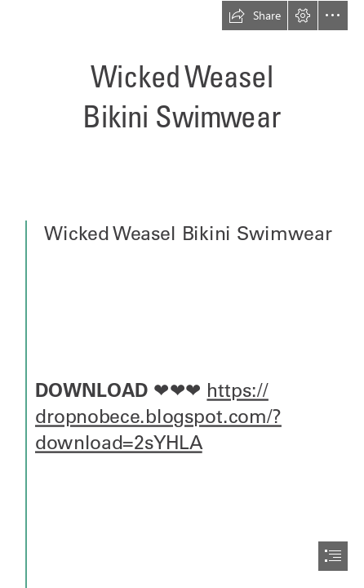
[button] (255, 16)
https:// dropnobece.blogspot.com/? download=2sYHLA (158, 416)
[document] (182, 294)
